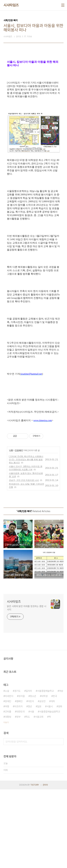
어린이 (31, 780)
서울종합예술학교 (45, 770)
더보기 (6, 801)
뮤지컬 (22, 775)
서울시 (50, 785)
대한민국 (20, 790)
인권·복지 (19, 529)
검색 (60, 820)
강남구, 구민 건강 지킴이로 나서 (24, 559)
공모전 (42, 780)
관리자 (45, 864)
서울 (32, 790)
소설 (7, 770)
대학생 (44, 775)
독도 (28, 795)
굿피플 (8, 790)
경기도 (17, 770)
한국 (55, 775)
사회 (11, 529)
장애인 (8, 780)
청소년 (33, 775)
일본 (39, 785)
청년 (30, 785)
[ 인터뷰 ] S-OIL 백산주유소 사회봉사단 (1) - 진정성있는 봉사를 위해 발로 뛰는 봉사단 (26, 538)
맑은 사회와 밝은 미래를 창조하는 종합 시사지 (27, 687)
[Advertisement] (33, 97)
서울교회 (39, 795)
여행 (7, 785)
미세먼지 (9, 775)
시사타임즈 (11, 5)
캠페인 (19, 780)
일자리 (29, 770)
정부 (18, 795)
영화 (60, 785)
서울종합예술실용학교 (50, 790)
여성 (61, 770)
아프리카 (18, 785)
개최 (53, 780)
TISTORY (35, 864)
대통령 (8, 795)
